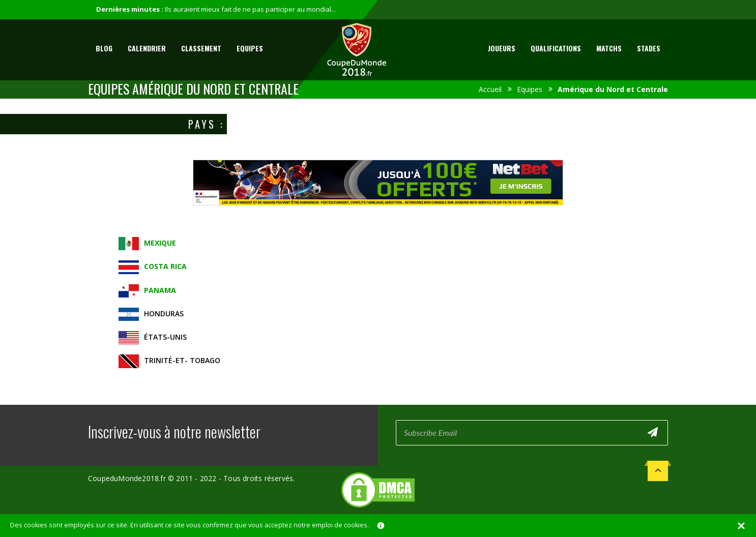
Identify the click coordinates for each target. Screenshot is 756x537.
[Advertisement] (378, 215)
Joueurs (502, 48)
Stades (649, 48)
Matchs (609, 48)
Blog (104, 48)
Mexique (160, 243)
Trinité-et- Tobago (182, 360)
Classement (201, 48)
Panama (160, 290)
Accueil (490, 89)
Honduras (164, 314)
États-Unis (165, 337)
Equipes (250, 48)
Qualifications (556, 48)
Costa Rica (165, 266)
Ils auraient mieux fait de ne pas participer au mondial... (250, 9)
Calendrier (147, 48)
